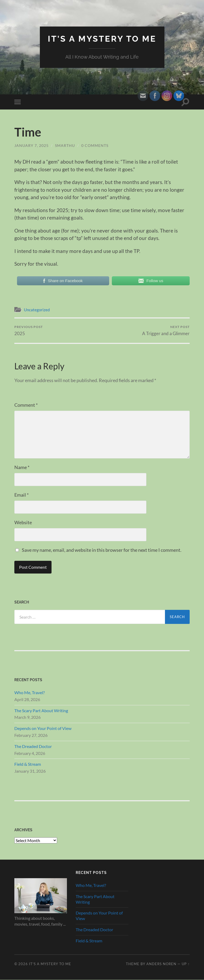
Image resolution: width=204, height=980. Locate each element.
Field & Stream (28, 764)
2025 (29, 331)
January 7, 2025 (31, 145)
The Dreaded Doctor (33, 746)
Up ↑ (186, 964)
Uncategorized (37, 310)
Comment (26, 405)
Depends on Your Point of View (43, 728)
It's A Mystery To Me (102, 39)
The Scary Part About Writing (41, 710)
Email (22, 495)
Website (23, 522)
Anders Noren (161, 964)
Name (22, 467)
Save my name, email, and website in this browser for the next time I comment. (102, 550)
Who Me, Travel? (29, 692)
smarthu (65, 145)
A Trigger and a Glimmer (166, 331)
